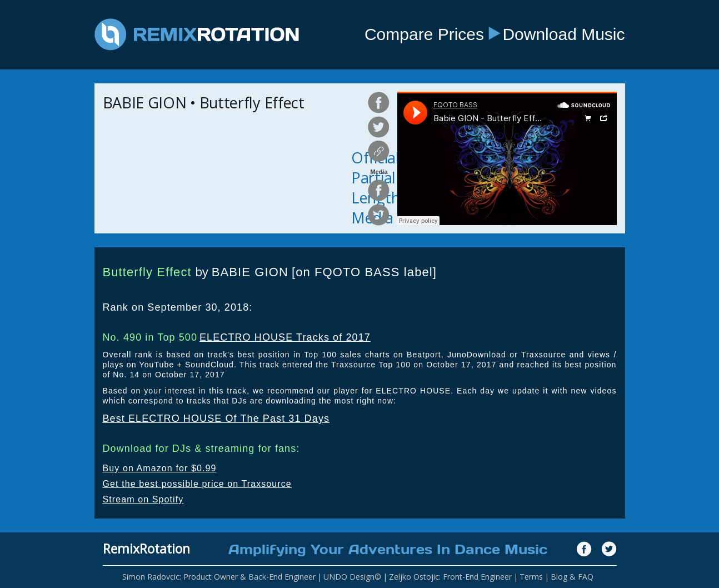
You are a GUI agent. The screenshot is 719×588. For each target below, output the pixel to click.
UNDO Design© (352, 577)
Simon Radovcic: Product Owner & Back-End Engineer (219, 577)
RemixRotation (146, 549)
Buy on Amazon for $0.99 (160, 468)
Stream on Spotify (143, 499)
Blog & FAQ (572, 577)
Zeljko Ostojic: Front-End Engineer (450, 577)
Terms (531, 577)
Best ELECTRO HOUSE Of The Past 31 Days (216, 418)
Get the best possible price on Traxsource (197, 484)
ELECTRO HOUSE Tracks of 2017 (285, 337)
